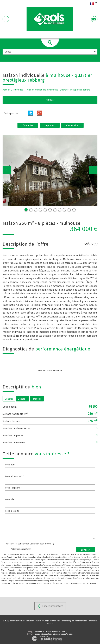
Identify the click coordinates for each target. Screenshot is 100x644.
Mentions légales (67, 621)
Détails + (22, 399)
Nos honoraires (81, 621)
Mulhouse (18, 90)
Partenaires (92, 621)
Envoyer (85, 550)
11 (74, 210)
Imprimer (50, 125)
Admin (51, 623)
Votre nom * (11, 465)
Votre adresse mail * (14, 476)
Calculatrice (72, 125)
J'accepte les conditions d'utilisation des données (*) (30, 544)
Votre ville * (10, 499)
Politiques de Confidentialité (42, 583)
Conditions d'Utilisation (68, 583)
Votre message (12, 511)
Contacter (28, 125)
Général (9, 399)
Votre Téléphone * (13, 488)
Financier (37, 399)
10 (69, 210)
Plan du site (55, 621)
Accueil (6, 90)
